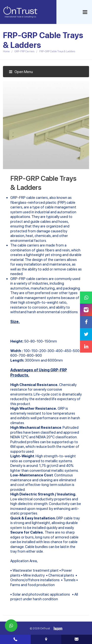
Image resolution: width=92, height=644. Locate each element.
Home (6, 51)
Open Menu (21, 72)
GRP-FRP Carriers (24, 51)
